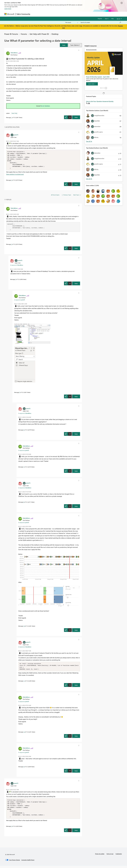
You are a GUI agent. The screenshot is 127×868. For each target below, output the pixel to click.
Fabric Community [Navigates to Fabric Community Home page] (23, 14)
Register (100, 18)
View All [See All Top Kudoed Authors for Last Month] (89, 179)
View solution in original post (15, 175)
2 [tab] (102, 88)
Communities (58, 14)
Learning (73, 14)
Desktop (55, 34)
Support (80, 14)
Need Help (14, 113)
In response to (17, 266)
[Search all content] (101, 22)
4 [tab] (104, 88)
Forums (34, 14)
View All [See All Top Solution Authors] (89, 141)
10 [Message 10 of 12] (24, 627)
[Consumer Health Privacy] (28, 862)
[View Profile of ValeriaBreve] (14, 53)
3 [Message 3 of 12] (12, 245)
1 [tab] (101, 88)
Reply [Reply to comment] (76, 185)
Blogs (66, 14)
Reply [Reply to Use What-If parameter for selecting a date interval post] (76, 117)
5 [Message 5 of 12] (20, 393)
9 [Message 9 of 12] (24, 768)
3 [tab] (103, 88)
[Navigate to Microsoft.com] (9, 14)
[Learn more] (92, 84)
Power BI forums (11, 34)
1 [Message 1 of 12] (12, 117)
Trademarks (119, 856)
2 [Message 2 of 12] (12, 181)
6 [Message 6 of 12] (24, 431)
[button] (64, 45)
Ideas (50, 14)
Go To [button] (118, 19)
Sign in (107, 18)
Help (112, 18)
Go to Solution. (46, 106)
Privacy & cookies (100, 856)
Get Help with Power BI (39, 34)
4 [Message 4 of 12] (16, 280)
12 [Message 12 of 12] (24, 733)
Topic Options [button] (74, 45)
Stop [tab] (106, 88)
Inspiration (42, 14)
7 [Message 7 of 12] (24, 468)
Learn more (8, 9)
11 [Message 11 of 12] (24, 682)
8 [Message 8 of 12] (24, 503)
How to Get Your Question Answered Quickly (100, 101)
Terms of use (110, 856)
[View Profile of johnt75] (16, 135)
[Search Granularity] (72, 22)
